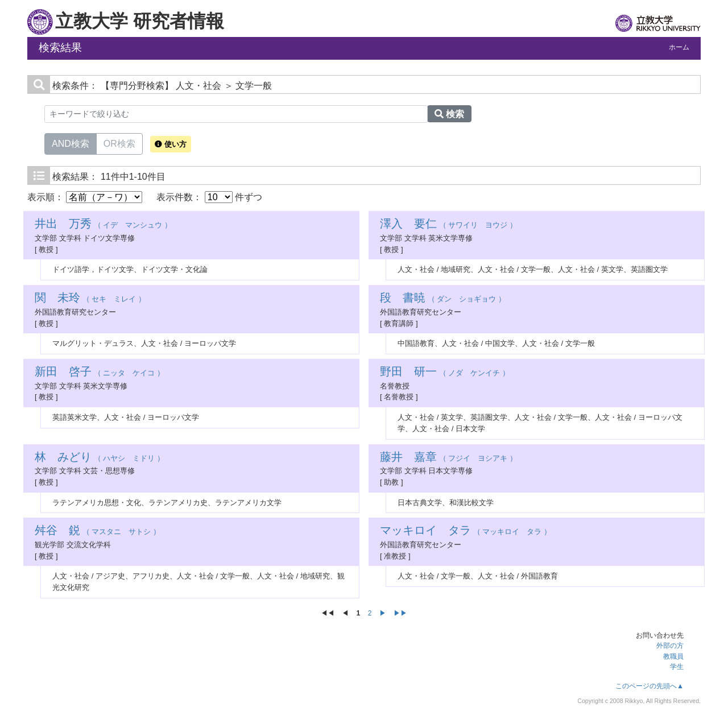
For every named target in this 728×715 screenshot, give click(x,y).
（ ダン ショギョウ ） (443, 299)
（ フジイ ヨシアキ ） (448, 458)
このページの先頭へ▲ (650, 686)
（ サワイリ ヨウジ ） (448, 225)
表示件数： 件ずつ (209, 197)
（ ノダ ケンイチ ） (445, 373)
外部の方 (670, 646)
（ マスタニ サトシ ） (98, 532)
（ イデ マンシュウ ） (103, 225)
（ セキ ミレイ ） (90, 299)
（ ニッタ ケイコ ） (100, 373)
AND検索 (71, 143)
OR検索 (119, 143)
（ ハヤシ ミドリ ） (100, 458)
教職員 (673, 656)
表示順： (85, 197)
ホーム (679, 47)
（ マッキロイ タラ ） (466, 532)
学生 (677, 667)
